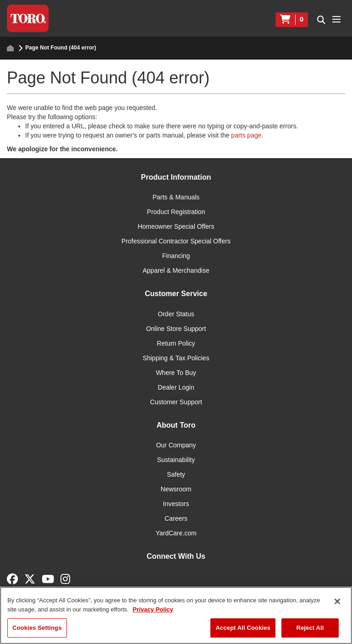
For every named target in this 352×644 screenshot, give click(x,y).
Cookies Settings (37, 628)
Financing (176, 256)
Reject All (310, 628)
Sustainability (176, 460)
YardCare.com (176, 533)
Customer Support (176, 402)
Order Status (176, 314)
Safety (176, 474)
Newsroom (176, 489)
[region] (176, 615)
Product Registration (176, 212)
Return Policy (176, 343)
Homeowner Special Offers (176, 226)
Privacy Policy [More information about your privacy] (153, 609)
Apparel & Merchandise (176, 270)
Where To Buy (176, 373)
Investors (176, 504)
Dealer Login (176, 387)
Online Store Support (176, 329)
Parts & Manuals (176, 197)
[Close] (337, 601)
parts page (246, 135)
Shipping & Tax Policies (176, 358)
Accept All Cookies (243, 628)
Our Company (176, 445)
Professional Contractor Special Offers (176, 241)
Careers (176, 518)
